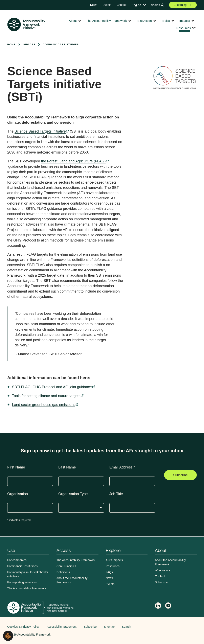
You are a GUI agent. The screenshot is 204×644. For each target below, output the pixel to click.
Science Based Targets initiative (40, 131)
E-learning (180, 5)
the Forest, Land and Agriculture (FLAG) (73, 161)
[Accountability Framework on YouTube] (168, 606)
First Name (16, 467)
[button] (8, 636)
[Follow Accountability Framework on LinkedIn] (158, 606)
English (136, 5)
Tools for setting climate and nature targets (46, 396)
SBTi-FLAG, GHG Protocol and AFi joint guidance (52, 387)
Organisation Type (73, 494)
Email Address (122, 467)
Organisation (18, 494)
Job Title (116, 494)
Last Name (67, 467)
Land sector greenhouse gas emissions (44, 405)
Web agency (178, 627)
